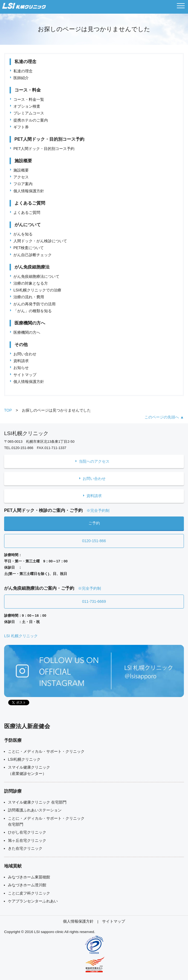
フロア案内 (23, 184)
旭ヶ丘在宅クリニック (27, 840)
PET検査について (29, 248)
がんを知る (23, 234)
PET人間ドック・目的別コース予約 (44, 149)
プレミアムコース (29, 113)
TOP (8, 410)
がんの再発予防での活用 (34, 304)
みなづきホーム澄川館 (27, 885)
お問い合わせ (25, 354)
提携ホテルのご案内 (31, 120)
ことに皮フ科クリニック (29, 893)
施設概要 (21, 170)
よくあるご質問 (27, 212)
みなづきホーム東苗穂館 (29, 877)
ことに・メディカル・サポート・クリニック (46, 751)
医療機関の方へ (27, 332)
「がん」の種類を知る (33, 311)
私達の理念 (23, 71)
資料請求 (21, 361)
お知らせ (21, 368)
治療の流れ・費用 (29, 297)
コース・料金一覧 (29, 99)
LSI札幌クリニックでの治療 (37, 290)
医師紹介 (21, 78)
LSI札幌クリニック (24, 759)
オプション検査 (27, 106)
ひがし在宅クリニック (27, 832)
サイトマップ (25, 375)
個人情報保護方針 (29, 191)
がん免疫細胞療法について (36, 276)
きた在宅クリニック (25, 848)
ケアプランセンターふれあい (33, 901)
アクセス (21, 177)
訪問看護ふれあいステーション (35, 810)
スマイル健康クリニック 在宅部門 (37, 802)
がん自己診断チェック (33, 255)
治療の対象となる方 (31, 283)
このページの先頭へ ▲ (164, 417)
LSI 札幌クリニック (21, 636)
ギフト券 (21, 127)
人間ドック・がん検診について (40, 241)
